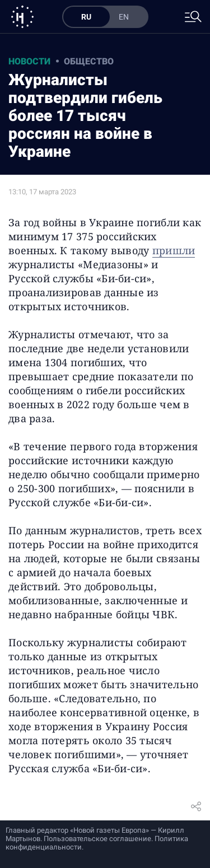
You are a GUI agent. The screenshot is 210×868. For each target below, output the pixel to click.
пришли (174, 250)
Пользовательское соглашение (97, 839)
